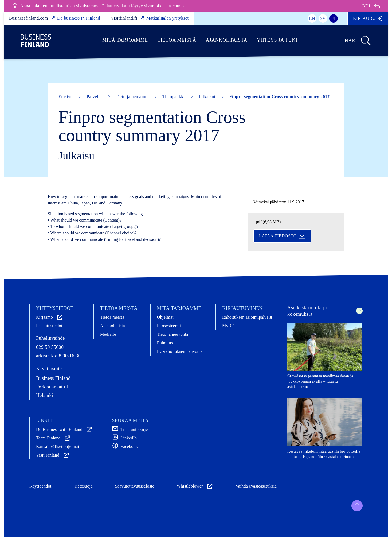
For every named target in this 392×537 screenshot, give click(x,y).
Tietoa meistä (177, 40)
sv (323, 18)
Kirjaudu (368, 18)
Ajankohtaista (226, 40)
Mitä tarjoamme (125, 40)
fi (334, 18)
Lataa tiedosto (282, 236)
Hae (358, 41)
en (312, 18)
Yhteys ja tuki (277, 40)
